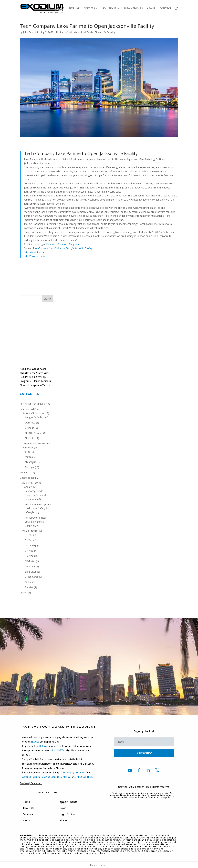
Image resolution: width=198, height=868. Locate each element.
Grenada (30, 428)
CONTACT (166, 8)
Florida (60, 32)
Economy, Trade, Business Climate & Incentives (36, 495)
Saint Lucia (65, 777)
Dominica (30, 423)
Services (28, 814)
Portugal (30, 467)
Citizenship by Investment (73, 773)
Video (23, 593)
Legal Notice (67, 814)
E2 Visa (36, 742)
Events (27, 820)
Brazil (28, 452)
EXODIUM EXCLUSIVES (32, 404)
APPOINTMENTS (133, 8)
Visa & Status (30, 531)
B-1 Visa (29, 535)
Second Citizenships (33, 413)
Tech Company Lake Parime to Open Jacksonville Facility (62, 248)
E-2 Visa (29, 556)
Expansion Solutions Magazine (63, 244)
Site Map (65, 820)
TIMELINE (74, 8)
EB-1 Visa (30, 561)
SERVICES (89, 8)
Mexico (29, 457)
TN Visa (29, 587)
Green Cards (32, 577)
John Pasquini (30, 32)
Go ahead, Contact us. (31, 783)
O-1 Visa (29, 582)
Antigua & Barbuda (35, 417)
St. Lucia (29, 438)
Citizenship (31, 545)
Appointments (68, 802)
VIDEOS (60, 8)
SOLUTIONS (109, 8)
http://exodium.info (34, 256)
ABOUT (151, 8)
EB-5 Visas (31, 572)
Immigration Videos (39, 385)
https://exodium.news (36, 252)
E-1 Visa (29, 551)
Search (47, 299)
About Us (28, 808)
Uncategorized (28, 478)
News (63, 808)
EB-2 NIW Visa (59, 751)
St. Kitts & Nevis (34, 433)
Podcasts (25, 472)
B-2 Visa (29, 540)
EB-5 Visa (43, 746)
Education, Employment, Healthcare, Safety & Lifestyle (38, 508)
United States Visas (39, 373)
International (27, 409)
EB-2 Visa (30, 566)
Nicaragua (30, 462)
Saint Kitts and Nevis (84, 777)
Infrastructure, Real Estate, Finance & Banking (90, 32)
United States (27, 483)
